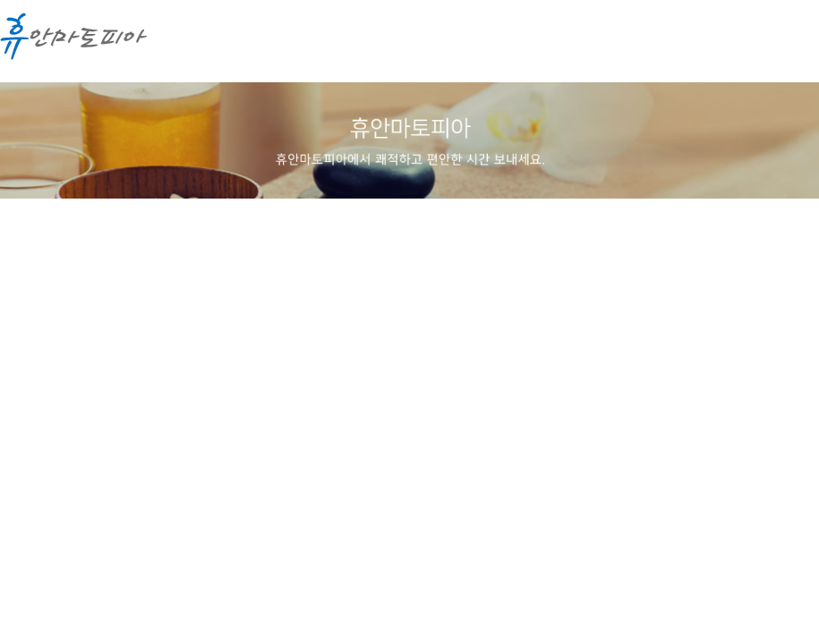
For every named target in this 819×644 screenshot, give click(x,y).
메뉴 (788, 45)
